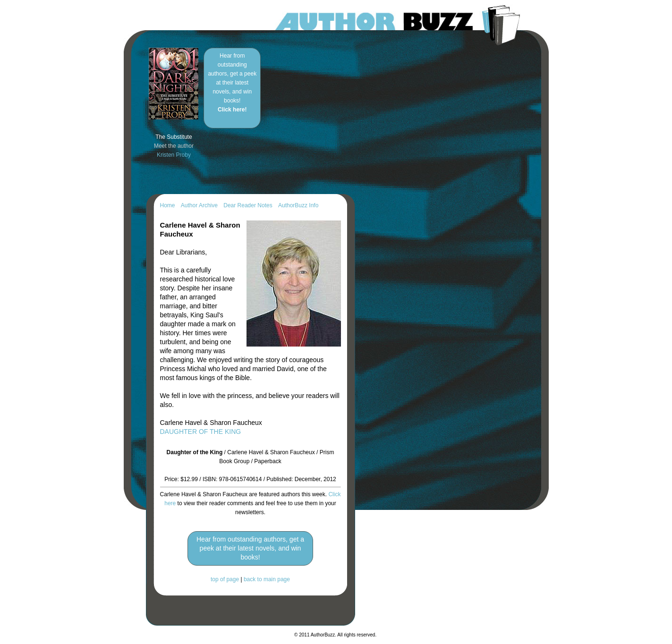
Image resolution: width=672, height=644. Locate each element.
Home (168, 205)
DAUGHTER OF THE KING (201, 432)
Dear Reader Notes (248, 205)
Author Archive (199, 205)
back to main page (267, 579)
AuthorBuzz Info (298, 205)
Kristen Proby (174, 155)
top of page (225, 579)
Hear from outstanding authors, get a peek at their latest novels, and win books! (232, 83)
